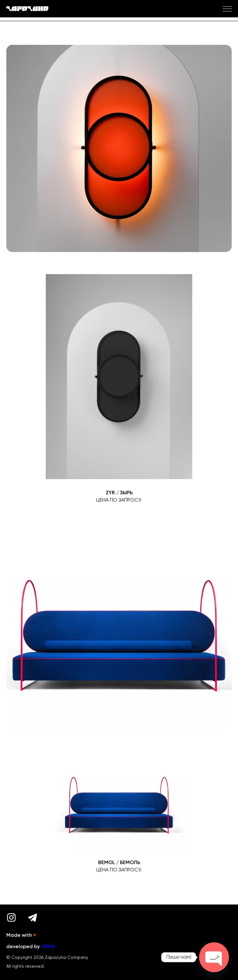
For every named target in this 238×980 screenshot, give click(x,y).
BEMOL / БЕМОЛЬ (119, 863)
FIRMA (48, 947)
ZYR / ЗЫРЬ (119, 493)
